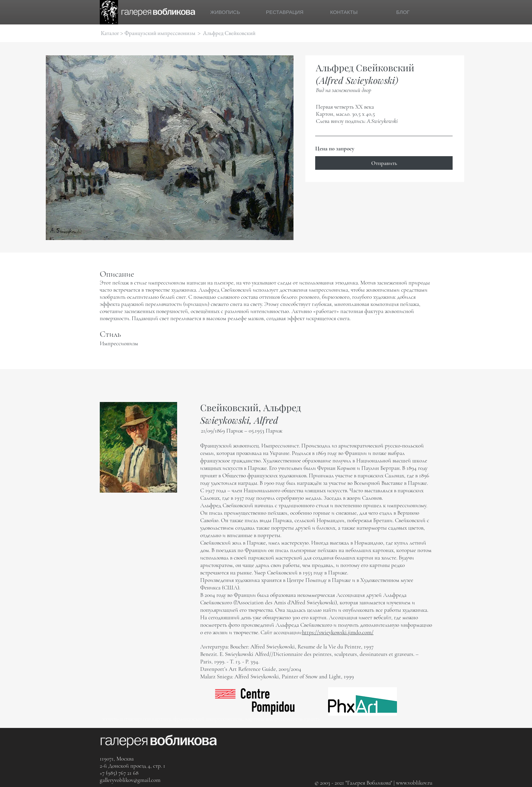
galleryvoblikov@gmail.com (130, 780)
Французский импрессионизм (160, 33)
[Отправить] (384, 163)
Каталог (110, 33)
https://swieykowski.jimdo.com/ (338, 632)
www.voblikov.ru (414, 783)
